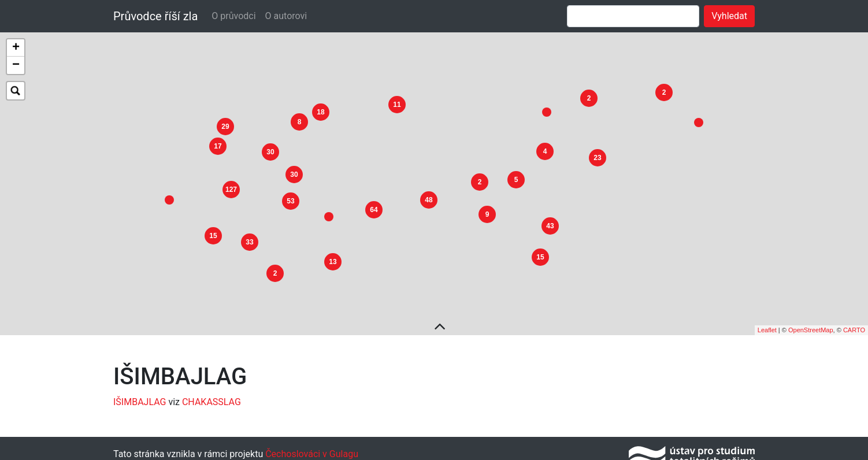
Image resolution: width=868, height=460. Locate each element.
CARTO (854, 325)
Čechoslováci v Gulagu (311, 448)
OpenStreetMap (811, 325)
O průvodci (233, 16)
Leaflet (767, 325)
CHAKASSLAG (212, 396)
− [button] (16, 65)
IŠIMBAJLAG (140, 396)
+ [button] (16, 48)
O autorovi (286, 16)
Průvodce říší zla (155, 16)
